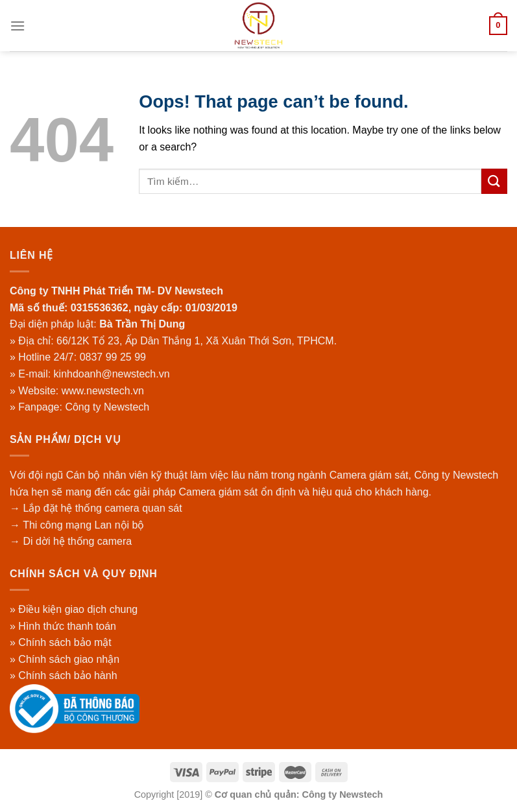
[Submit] (494, 181)
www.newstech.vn (103, 391)
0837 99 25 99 (113, 357)
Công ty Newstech (107, 407)
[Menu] (18, 26)
